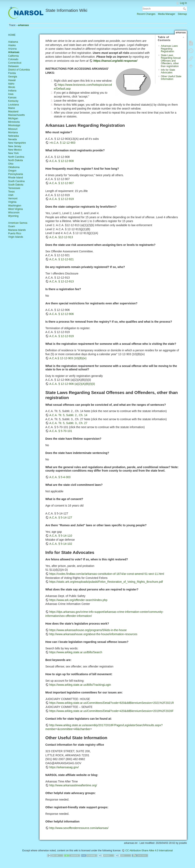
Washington (15, 206)
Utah (11, 195)
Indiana (12, 91)
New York (13, 153)
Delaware (13, 66)
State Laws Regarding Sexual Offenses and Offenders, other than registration (171, 61)
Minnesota (14, 122)
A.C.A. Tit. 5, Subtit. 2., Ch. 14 (68, 415)
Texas (11, 192)
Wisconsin (14, 213)
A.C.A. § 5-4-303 (60, 477)
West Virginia (15, 209)
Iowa (11, 94)
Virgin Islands (16, 237)
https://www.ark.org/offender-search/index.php (78, 600)
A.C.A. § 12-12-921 (62, 259)
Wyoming (13, 216)
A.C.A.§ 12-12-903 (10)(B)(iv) (68, 358)
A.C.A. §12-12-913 (61, 237)
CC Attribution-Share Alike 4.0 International (149, 851)
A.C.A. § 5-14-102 (61, 544)
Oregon (12, 171)
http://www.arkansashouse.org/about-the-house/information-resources (93, 634)
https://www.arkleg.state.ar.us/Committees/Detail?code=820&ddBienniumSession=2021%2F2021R (112, 703)
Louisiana (13, 105)
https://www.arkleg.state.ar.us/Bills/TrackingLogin (80, 685)
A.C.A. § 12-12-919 (62, 199)
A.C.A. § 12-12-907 (62, 183)
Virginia (12, 202)
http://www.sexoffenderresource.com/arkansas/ (79, 828)
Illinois (12, 87)
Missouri (13, 129)
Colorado (13, 59)
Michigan (13, 118)
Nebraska (13, 136)
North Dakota (15, 160)
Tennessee (14, 188)
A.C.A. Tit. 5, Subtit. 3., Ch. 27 (68, 423)
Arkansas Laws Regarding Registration (169, 49)
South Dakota (16, 185)
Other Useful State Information (171, 78)
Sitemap (182, 14)
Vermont (13, 199)
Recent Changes (146, 14)
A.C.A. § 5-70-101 (61, 431)
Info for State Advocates (168, 71)
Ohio (11, 164)
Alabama (13, 42)
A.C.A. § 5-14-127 (61, 518)
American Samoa (18, 223)
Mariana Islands (17, 230)
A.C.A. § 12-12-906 (62, 314)
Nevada (12, 139)
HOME (12, 35)
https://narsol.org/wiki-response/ (115, 61)
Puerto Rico (15, 233)
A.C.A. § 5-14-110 (61, 536)
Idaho (11, 84)
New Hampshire (17, 143)
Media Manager (167, 14)
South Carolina (16, 181)
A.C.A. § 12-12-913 (62, 281)
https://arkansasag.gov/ (64, 767)
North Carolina (16, 157)
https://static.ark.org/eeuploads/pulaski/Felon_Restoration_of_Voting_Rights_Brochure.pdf (106, 582)
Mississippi (14, 125)
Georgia (13, 77)
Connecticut (15, 63)
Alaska (12, 45)
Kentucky (13, 101)
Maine (11, 108)
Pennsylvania (16, 174)
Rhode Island (15, 178)
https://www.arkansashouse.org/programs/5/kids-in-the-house (88, 630)
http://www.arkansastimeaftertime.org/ (73, 785)
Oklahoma (14, 167)
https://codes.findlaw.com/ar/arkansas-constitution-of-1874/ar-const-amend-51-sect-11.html (107, 574)
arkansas (23, 25)
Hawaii (12, 80)
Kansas (12, 98)
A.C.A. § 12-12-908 (62, 161)
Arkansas (14, 52)
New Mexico (15, 150)
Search (185, 9)
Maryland (13, 112)
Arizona (12, 49)
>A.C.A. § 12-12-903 (62, 143)
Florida (12, 73)
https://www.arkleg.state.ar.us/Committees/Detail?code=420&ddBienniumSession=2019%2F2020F (112, 711)
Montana (13, 132)
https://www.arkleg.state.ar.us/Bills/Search (76, 652)
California (13, 56)
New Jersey (15, 146)
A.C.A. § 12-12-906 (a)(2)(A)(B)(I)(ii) (72, 384)
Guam (11, 226)
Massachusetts (16, 115)
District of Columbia (19, 70)
